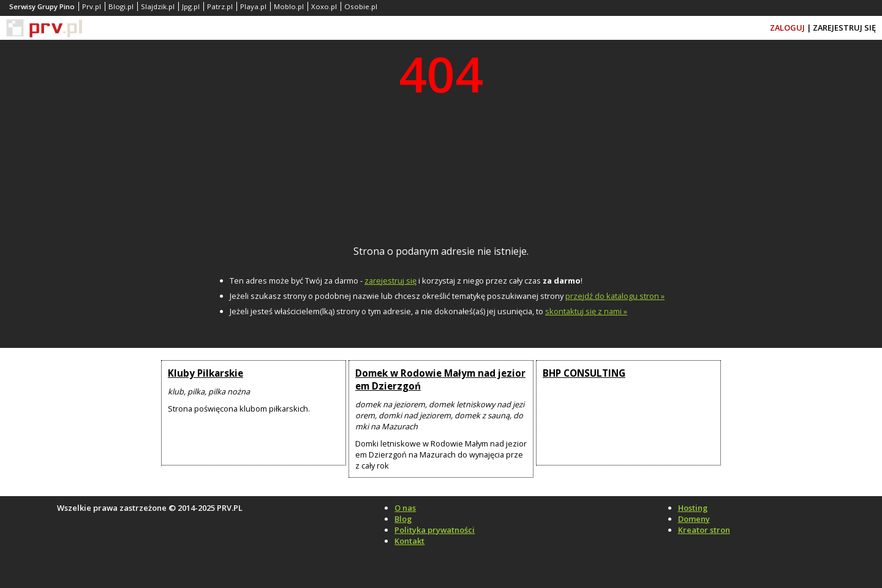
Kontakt (409, 541)
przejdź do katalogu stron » (615, 296)
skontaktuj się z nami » (586, 311)
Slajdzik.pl (158, 6)
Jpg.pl (191, 6)
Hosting (693, 508)
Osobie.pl (361, 6)
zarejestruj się (390, 281)
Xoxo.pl (324, 6)
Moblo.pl (289, 6)
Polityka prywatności (435, 530)
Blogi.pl (121, 6)
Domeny (694, 519)
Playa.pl (253, 6)
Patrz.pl (220, 6)
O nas (405, 508)
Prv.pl (92, 6)
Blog (403, 519)
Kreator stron (704, 530)
